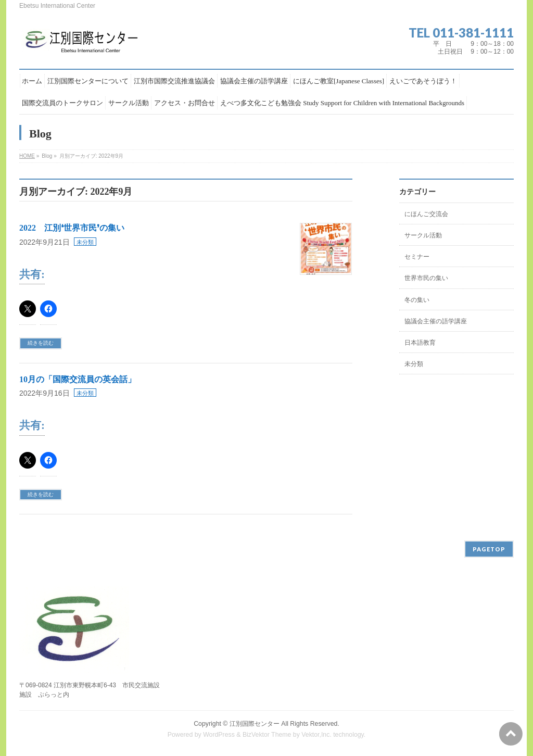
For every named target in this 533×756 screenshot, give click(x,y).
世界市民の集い (426, 278)
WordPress (219, 735)
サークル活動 (423, 235)
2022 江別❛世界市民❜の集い (72, 228)
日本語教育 (420, 343)
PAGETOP (489, 549)
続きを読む (41, 343)
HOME (27, 156)
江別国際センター (255, 724)
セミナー (417, 257)
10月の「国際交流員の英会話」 (78, 379)
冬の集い (417, 300)
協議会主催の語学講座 (436, 321)
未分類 (85, 242)
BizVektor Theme (267, 735)
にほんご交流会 (426, 214)
